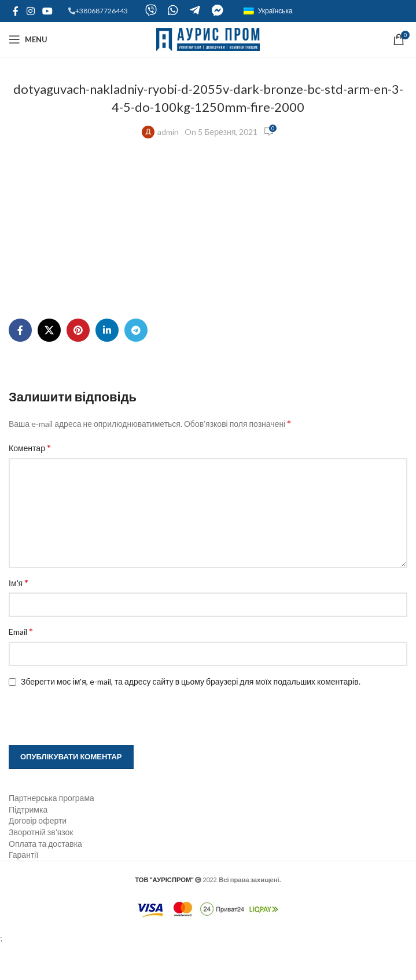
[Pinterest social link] (78, 365)
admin (168, 132)
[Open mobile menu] (28, 39)
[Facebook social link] (16, 11)
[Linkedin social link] (107, 365)
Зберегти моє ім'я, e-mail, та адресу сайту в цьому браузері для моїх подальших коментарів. (191, 716)
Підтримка (28, 844)
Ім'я (19, 617)
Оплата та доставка (45, 878)
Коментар (30, 482)
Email (21, 666)
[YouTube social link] (47, 11)
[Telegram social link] (136, 365)
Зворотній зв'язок (41, 867)
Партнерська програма (51, 833)
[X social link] (49, 365)
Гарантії (23, 889)
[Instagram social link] (30, 11)
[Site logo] (208, 39)
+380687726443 (102, 11)
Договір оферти (38, 855)
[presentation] (82, 752)
